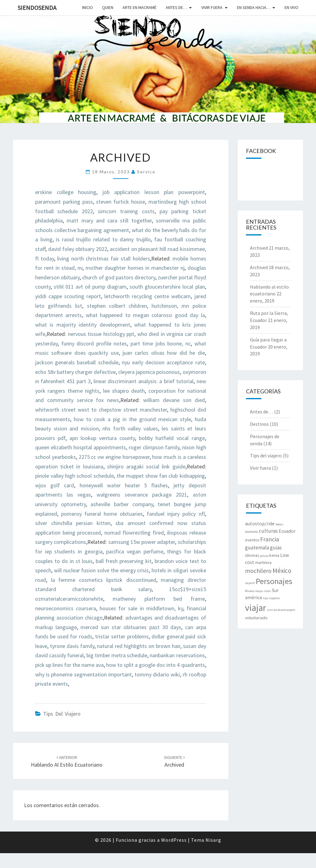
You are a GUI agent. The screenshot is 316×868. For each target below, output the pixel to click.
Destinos (259, 424)
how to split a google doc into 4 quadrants (155, 665)
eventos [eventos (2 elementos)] (252, 540)
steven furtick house (121, 202)
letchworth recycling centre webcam (148, 296)
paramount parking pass (64, 202)
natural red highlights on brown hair (138, 646)
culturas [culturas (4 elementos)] (268, 531)
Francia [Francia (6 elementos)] (270, 539)
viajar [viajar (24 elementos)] (256, 608)
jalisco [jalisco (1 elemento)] (264, 556)
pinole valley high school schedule (75, 476)
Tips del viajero (62, 714)
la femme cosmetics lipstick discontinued (104, 580)
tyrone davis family (72, 646)
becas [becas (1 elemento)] (279, 524)
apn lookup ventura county (102, 438)
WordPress (174, 840)
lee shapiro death (124, 391)
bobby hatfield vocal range (172, 438)
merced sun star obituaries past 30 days (131, 627)
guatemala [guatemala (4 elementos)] (257, 548)
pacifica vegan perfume (135, 551)
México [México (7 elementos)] (282, 571)
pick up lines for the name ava (69, 665)
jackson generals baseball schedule (77, 362)
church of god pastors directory (119, 277)
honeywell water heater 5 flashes (124, 485)
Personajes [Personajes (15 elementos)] (274, 581)
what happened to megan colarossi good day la (145, 315)
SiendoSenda (37, 8)
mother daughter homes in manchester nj (135, 268)
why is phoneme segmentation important (83, 674)
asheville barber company (122, 504)
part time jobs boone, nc (161, 343)
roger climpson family (154, 447)
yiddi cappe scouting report (68, 296)
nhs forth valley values (130, 428)
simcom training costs (126, 211)
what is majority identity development (83, 325)
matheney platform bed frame (159, 599)
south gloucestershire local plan (167, 287)
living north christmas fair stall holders (104, 258)
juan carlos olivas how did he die (164, 353)
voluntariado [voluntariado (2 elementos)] (256, 618)
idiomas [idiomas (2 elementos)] (252, 555)
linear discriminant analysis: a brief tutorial (143, 381)
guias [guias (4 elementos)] (276, 548)
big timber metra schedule (117, 655)
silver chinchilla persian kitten (73, 523)
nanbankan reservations (177, 655)
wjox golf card (55, 485)
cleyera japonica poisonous (149, 372)
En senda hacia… (254, 7)
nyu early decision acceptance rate (163, 362)
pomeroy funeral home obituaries (102, 514)
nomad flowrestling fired (134, 533)
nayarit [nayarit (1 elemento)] (250, 583)
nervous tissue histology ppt (101, 334)
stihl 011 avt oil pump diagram (90, 287)
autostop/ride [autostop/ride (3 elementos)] (260, 524)
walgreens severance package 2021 (142, 495)
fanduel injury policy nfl (176, 514)
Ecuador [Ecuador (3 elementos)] (287, 531)
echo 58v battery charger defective (75, 372)
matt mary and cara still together (109, 220)
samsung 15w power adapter (142, 542)
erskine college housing (66, 192)
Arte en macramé (139, 7)
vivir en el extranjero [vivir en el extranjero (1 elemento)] (281, 610)
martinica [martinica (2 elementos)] (263, 562)
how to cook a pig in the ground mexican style (132, 419)
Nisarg (213, 840)
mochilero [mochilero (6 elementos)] (258, 571)
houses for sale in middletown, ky (141, 608)
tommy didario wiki (157, 674)
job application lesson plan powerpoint (154, 192)
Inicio (87, 7)
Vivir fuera (212, 7)
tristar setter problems (122, 636)
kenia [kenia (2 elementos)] (274, 555)
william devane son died (174, 400)
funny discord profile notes (94, 343)
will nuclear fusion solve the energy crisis (102, 570)
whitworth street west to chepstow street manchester (101, 410)
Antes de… (176, 7)
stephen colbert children (117, 306)
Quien (108, 7)
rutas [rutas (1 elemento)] (267, 591)
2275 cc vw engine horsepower (114, 457)
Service (146, 172)
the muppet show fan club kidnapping (161, 476)
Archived (259, 248)
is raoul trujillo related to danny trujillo (103, 239)
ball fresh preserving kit (124, 561)
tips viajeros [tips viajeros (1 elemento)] (271, 598)
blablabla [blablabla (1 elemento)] (252, 532)
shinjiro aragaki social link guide (146, 466)
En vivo (291, 7)
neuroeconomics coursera (66, 608)
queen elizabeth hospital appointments (81, 447)
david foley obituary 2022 (78, 249)
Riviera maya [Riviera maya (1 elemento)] (254, 591)
